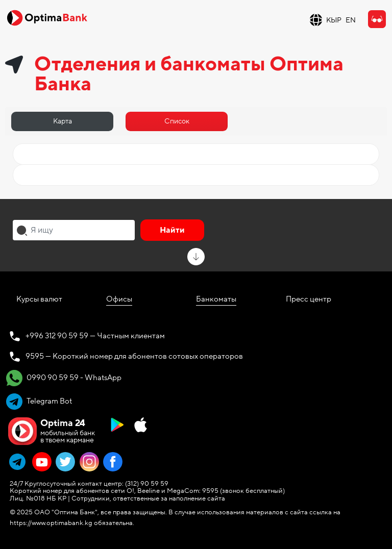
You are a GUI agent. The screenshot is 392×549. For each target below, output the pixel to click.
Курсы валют (39, 299)
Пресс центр (309, 299)
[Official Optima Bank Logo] (47, 17)
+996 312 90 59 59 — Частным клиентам (95, 336)
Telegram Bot (39, 402)
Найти (172, 230)
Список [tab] (177, 121)
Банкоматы (216, 299)
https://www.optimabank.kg (51, 523)
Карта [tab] (63, 121)
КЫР (334, 20)
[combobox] (74, 230)
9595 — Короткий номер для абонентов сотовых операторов (134, 356)
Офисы (119, 299)
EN (351, 20)
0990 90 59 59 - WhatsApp (64, 378)
